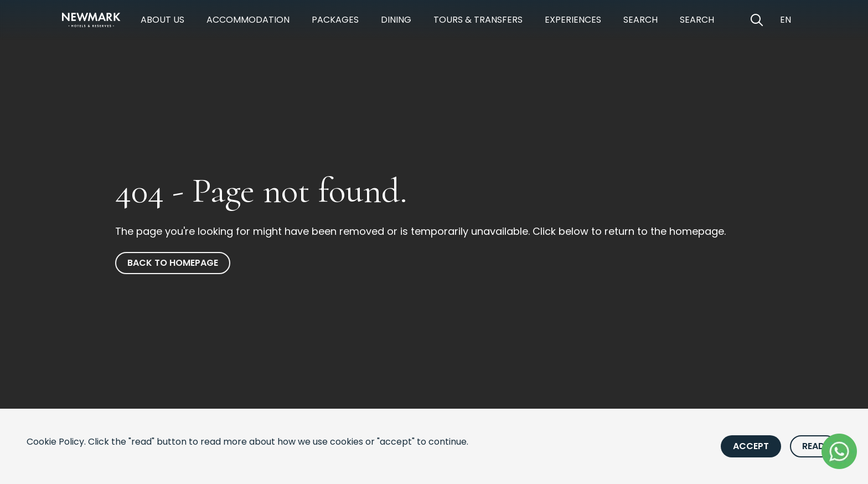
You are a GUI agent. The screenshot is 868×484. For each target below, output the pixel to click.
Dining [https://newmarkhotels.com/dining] (396, 20)
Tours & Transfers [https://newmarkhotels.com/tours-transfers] (478, 20)
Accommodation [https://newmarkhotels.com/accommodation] (248, 20)
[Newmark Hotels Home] (91, 20)
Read (813, 446)
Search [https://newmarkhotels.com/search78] (640, 20)
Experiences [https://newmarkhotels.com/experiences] (573, 20)
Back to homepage (173, 263)
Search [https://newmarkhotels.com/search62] (697, 20)
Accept (751, 446)
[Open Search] (757, 20)
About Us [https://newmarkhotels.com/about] (162, 20)
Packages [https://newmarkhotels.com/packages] (335, 20)
